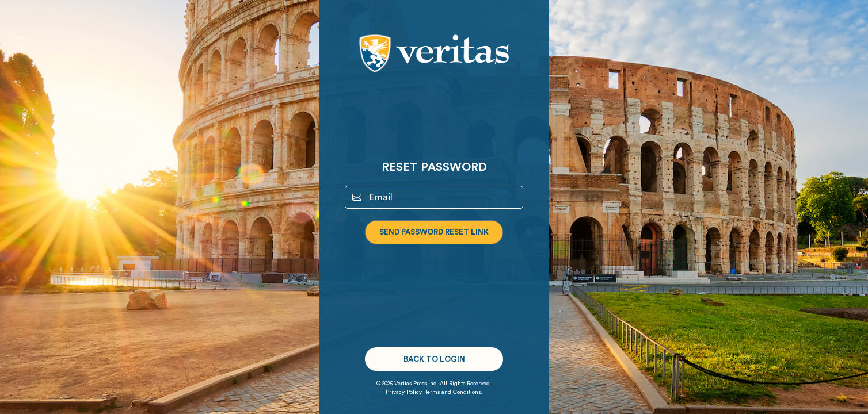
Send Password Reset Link (434, 232)
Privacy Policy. (404, 392)
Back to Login (434, 359)
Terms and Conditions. (454, 392)
